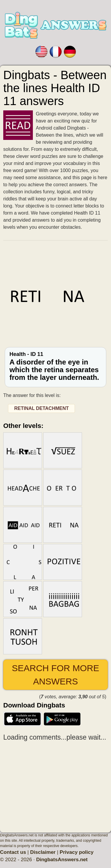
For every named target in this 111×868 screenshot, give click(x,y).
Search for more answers (55, 675)
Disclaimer (43, 852)
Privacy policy (77, 852)
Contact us (13, 852)
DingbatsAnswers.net (62, 860)
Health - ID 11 (55, 366)
